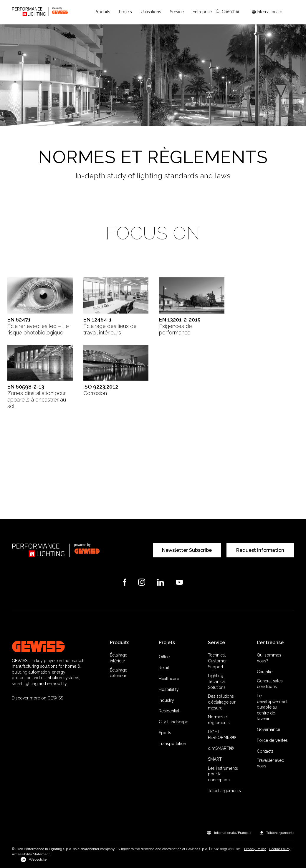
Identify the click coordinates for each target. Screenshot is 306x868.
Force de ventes (272, 740)
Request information (260, 550)
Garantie (265, 672)
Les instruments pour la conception (223, 774)
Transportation (172, 744)
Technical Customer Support (217, 661)
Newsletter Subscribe (187, 550)
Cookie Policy (280, 849)
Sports (165, 733)
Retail (164, 668)
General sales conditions (270, 684)
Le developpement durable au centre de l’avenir (272, 707)
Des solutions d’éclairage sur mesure (222, 702)
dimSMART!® (221, 748)
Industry (166, 700)
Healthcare (169, 679)
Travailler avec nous (270, 763)
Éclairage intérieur (119, 658)
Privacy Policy (255, 849)
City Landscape (173, 722)
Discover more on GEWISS (37, 698)
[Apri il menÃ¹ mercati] (267, 12)
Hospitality (169, 689)
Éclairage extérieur (119, 673)
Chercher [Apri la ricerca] (228, 11)
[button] (102, 12)
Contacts (265, 751)
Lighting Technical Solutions (217, 681)
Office (164, 657)
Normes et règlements (219, 720)
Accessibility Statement (31, 854)
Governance (268, 729)
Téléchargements (224, 791)
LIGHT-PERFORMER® (222, 735)
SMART (215, 759)
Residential (169, 711)
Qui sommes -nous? (271, 658)
